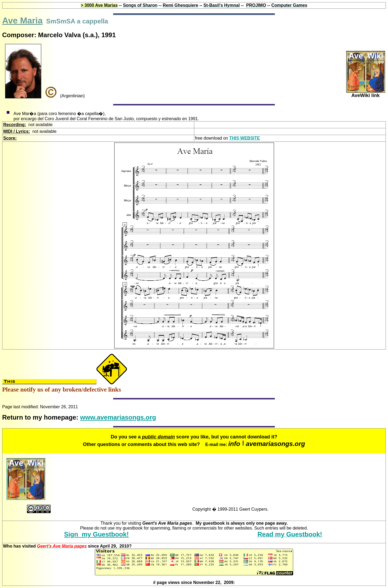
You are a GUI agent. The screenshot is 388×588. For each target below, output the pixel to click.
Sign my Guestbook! (96, 534)
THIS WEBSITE (245, 138)
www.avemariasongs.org (118, 417)
